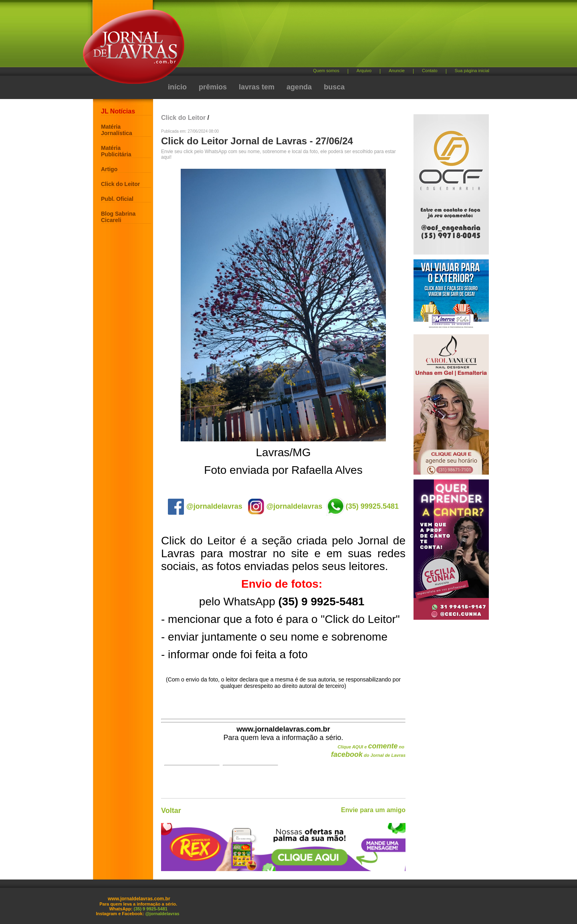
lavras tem (257, 87)
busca (334, 87)
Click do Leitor (120, 184)
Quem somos (326, 71)
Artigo (109, 169)
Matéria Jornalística (117, 130)
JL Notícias (118, 111)
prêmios (213, 87)
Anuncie (397, 71)
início (177, 87)
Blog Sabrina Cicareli (118, 217)
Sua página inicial (472, 71)
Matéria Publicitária (116, 151)
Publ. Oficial (117, 199)
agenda (299, 87)
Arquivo (364, 71)
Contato (430, 71)
